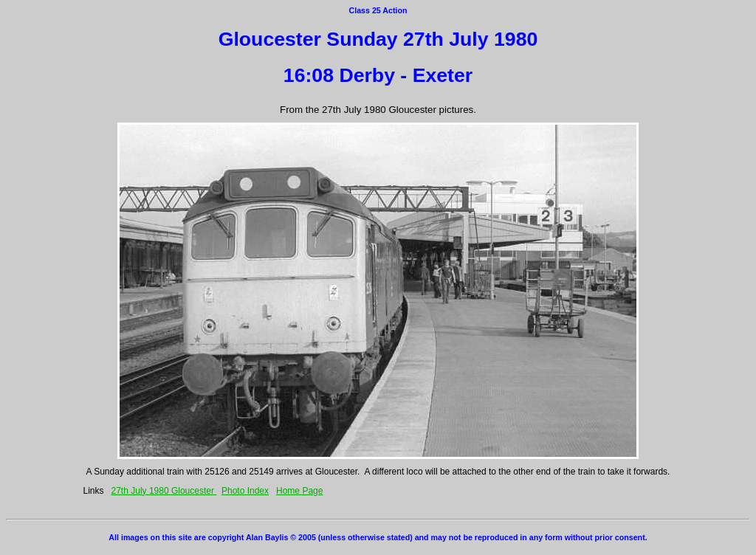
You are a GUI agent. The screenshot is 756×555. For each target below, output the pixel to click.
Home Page (299, 491)
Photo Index (245, 491)
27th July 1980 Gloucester (164, 491)
